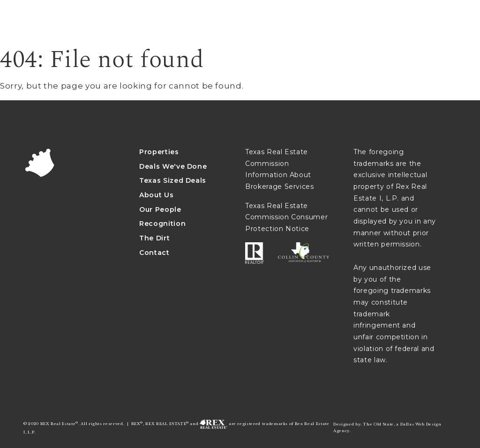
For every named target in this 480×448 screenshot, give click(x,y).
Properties (159, 152)
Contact (154, 253)
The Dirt (154, 238)
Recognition (162, 224)
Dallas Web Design (421, 424)
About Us (156, 195)
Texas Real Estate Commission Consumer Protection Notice (286, 217)
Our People (160, 209)
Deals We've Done (173, 166)
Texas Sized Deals (173, 180)
